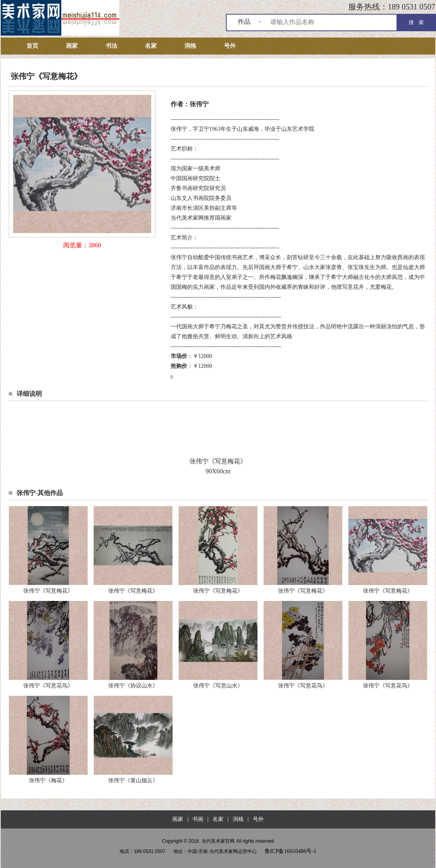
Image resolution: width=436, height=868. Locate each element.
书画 (198, 819)
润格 (190, 46)
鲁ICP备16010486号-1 (290, 851)
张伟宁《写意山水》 (218, 686)
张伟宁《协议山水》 (133, 686)
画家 (72, 46)
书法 (111, 46)
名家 (151, 46)
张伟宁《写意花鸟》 (48, 686)
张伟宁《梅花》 (48, 780)
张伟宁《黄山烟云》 (133, 780)
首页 (32, 46)
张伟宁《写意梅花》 (48, 591)
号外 (230, 46)
